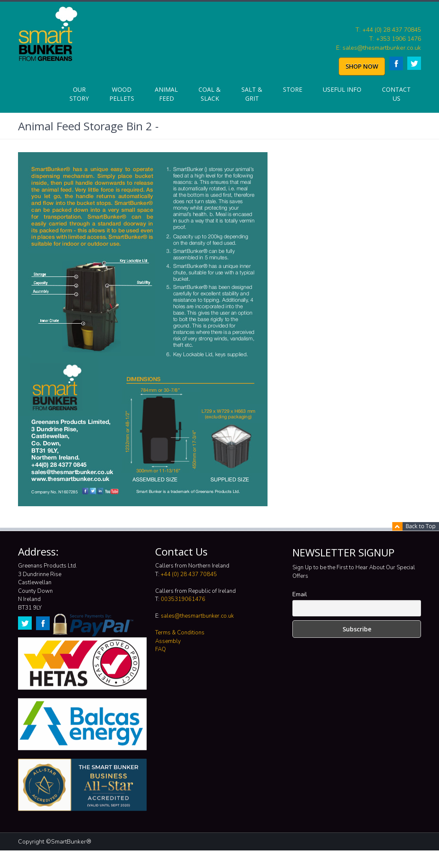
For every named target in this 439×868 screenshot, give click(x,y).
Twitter (414, 63)
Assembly (168, 641)
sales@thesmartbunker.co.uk (197, 616)
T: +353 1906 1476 (395, 39)
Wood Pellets (122, 94)
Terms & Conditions (180, 633)
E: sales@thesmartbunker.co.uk (379, 48)
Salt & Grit (252, 94)
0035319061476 (183, 599)
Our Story (79, 94)
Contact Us (396, 94)
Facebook (396, 63)
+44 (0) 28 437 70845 (189, 574)
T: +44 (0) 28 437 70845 (388, 30)
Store (293, 89)
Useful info (342, 89)
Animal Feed (166, 94)
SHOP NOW (362, 66)
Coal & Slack (210, 94)
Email (300, 594)
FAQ (161, 649)
